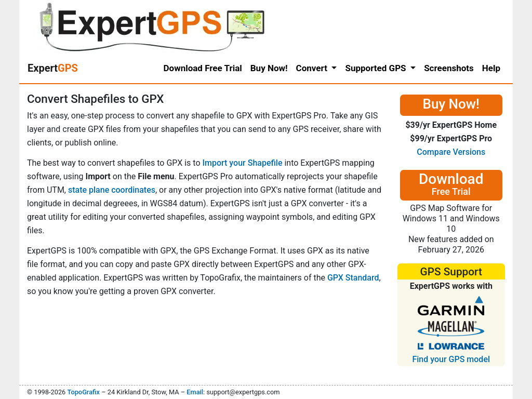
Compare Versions (451, 152)
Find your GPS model (451, 359)
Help (491, 68)
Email (195, 392)
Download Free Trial (203, 68)
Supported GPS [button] (376, 68)
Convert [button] (313, 68)
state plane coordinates (112, 190)
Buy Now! (269, 68)
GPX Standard (353, 278)
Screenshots (449, 68)
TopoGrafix (83, 392)
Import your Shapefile (242, 163)
